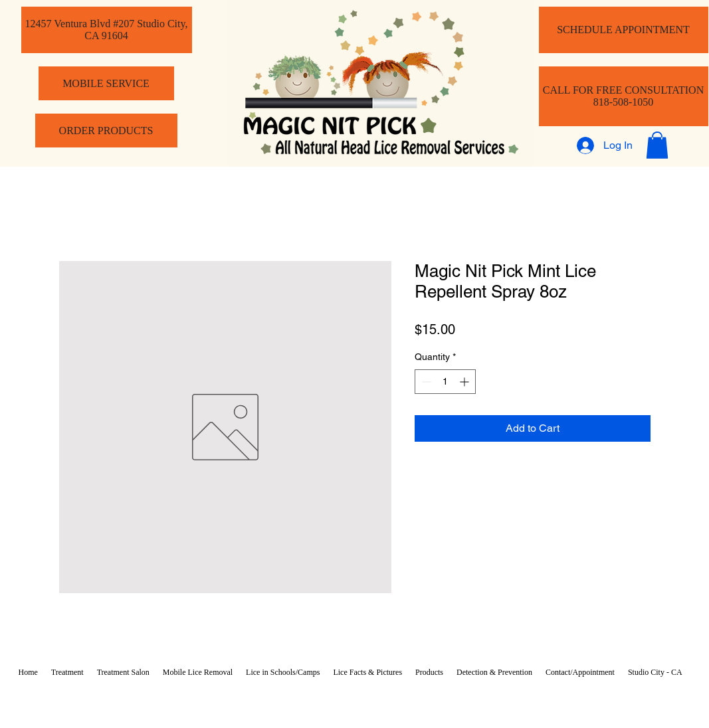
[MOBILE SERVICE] (106, 83)
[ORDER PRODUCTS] (106, 131)
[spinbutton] (445, 382)
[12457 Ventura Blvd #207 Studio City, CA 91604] (107, 30)
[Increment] (465, 382)
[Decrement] (425, 382)
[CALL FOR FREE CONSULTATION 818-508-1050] (624, 96)
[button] (657, 145)
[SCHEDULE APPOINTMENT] (624, 30)
